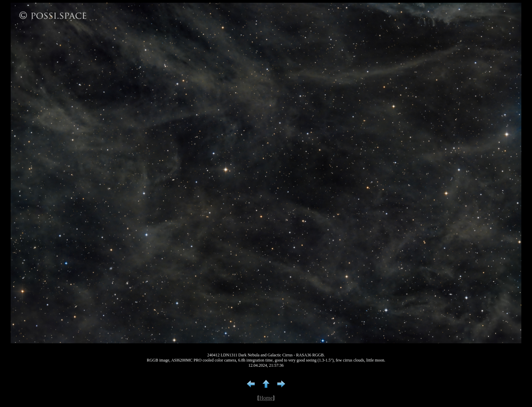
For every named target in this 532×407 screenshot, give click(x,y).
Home (266, 398)
